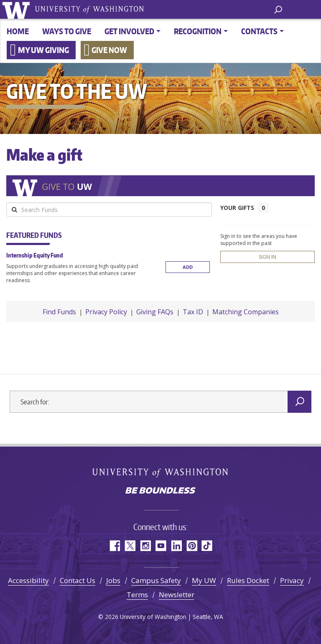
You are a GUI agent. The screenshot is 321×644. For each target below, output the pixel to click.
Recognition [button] (198, 31)
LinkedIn (176, 546)
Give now (109, 50)
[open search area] (278, 9)
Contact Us (78, 580)
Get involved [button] (129, 31)
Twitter (130, 546)
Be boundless (160, 491)
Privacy (292, 580)
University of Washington (17, 9)
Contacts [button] (259, 31)
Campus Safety (156, 580)
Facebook (114, 546)
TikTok (207, 546)
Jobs (113, 580)
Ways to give (67, 31)
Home (18, 31)
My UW (204, 580)
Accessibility (28, 580)
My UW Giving (43, 50)
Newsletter (177, 595)
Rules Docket (248, 580)
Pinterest (192, 546)
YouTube (161, 546)
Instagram (145, 546)
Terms (137, 595)
